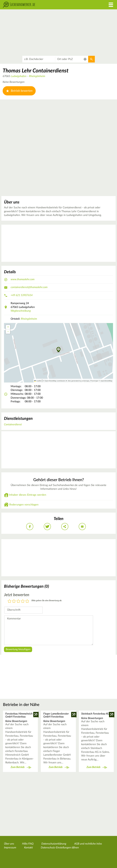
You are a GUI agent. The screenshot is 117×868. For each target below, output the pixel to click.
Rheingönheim (37, 76)
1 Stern (9, 601)
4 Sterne (23, 601)
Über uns (9, 844)
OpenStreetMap (106, 381)
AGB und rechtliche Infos (88, 844)
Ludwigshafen (19, 76)
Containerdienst (13, 425)
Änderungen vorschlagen (24, 505)
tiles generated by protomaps (79, 381)
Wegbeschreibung (21, 311)
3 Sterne (18, 601)
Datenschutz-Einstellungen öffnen (60, 848)
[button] (58, 350)
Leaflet (38, 381)
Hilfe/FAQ (28, 844)
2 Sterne (14, 601)
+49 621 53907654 (22, 295)
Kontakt (28, 848)
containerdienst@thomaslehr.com (29, 287)
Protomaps (94, 381)
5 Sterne (27, 601)
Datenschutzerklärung (54, 844)
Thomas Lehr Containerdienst (36, 71)
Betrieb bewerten (19, 91)
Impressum (10, 848)
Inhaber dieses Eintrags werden (28, 495)
